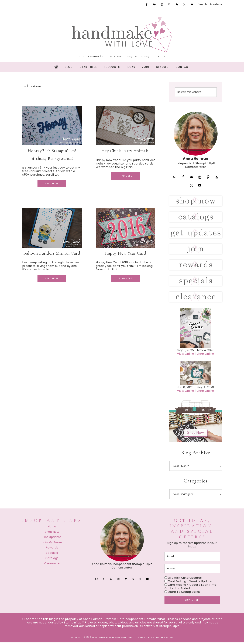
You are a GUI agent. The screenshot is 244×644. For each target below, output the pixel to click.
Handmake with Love (122, 34)
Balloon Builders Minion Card (52, 253)
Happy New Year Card (126, 253)
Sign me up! (192, 602)
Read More (52, 184)
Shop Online (205, 355)
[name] (192, 570)
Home (52, 528)
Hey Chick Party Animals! (126, 151)
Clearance (52, 565)
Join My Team (52, 544)
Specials (52, 554)
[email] (192, 558)
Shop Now (52, 533)
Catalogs (52, 560)
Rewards (52, 549)
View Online (186, 355)
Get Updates (52, 539)
